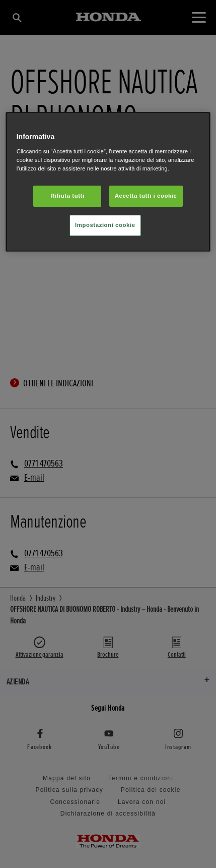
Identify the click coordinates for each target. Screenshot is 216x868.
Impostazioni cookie (105, 225)
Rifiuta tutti (67, 196)
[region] (108, 182)
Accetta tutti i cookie (146, 196)
